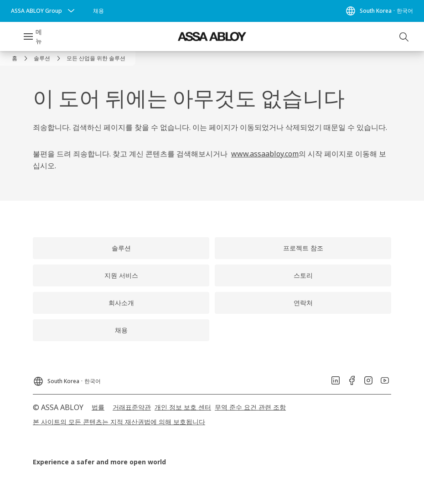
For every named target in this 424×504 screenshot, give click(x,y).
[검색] (404, 36)
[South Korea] (379, 11)
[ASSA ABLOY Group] (44, 11)
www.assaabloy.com (265, 154)
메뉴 (39, 36)
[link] (98, 11)
